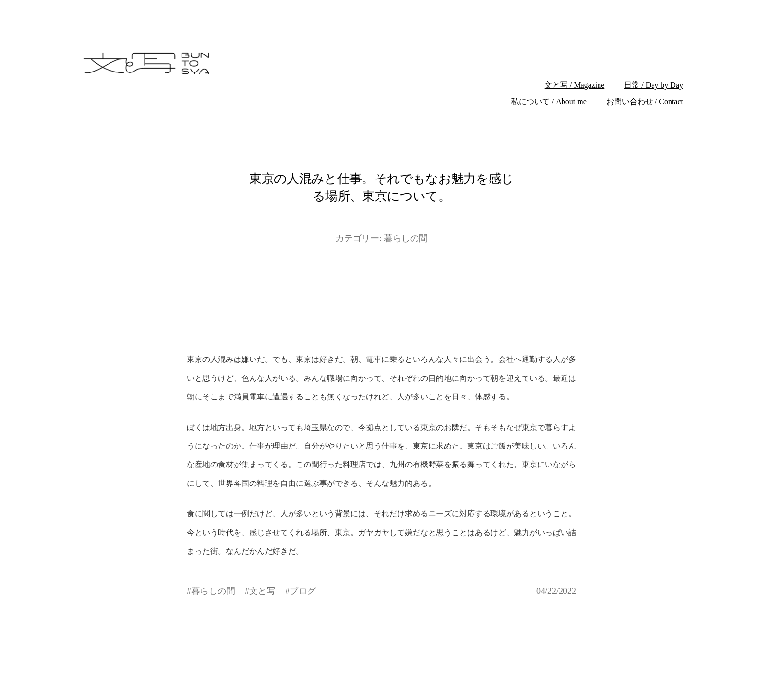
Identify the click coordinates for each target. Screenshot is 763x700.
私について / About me (549, 101)
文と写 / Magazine (575, 85)
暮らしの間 (406, 238)
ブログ (303, 591)
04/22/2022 (556, 591)
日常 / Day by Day (654, 85)
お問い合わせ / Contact (645, 101)
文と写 (262, 591)
